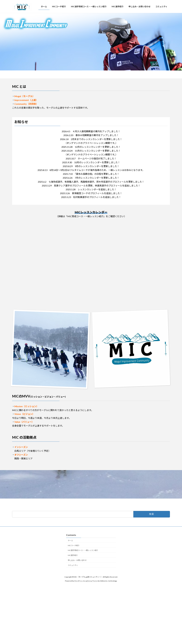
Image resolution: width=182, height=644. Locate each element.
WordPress (79, 581)
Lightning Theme (91, 581)
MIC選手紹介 (73, 555)
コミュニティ (73, 565)
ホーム (70, 540)
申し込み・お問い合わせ (77, 560)
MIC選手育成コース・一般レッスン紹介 (83, 550)
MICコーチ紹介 (74, 545)
